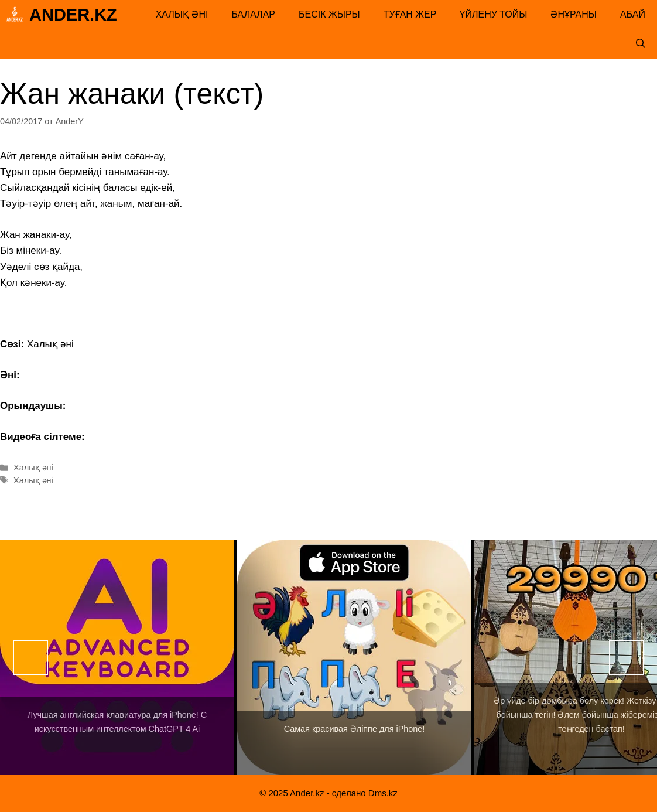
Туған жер (410, 14)
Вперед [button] (627, 657)
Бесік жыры (329, 14)
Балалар (253, 14)
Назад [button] (30, 657)
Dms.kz (383, 793)
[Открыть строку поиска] (641, 44)
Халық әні (182, 14)
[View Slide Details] (117, 657)
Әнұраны (574, 14)
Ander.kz (73, 15)
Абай (633, 14)
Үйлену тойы (493, 14)
